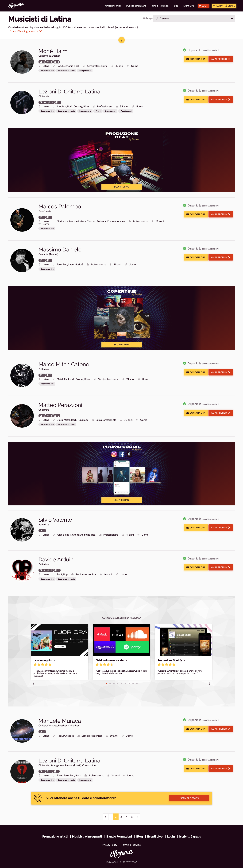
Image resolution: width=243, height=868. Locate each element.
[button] (194, 18)
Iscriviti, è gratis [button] (189, 779)
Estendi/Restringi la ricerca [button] (26, 31)
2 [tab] (110, 668)
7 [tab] (129, 668)
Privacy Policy (110, 826)
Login (205, 6)
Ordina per (148, 18)
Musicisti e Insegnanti (87, 818)
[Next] (137, 798)
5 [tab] (122, 668)
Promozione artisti (55, 818)
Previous (34, 668)
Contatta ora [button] (196, 59)
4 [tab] (118, 668)
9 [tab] (137, 668)
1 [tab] (106, 668)
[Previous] (106, 798)
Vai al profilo (221, 59)
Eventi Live (155, 818)
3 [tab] (114, 668)
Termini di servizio (131, 826)
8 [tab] (133, 668)
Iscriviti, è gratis (225, 6)
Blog (139, 818)
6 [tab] (125, 668)
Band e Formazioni (119, 818)
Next (210, 668)
